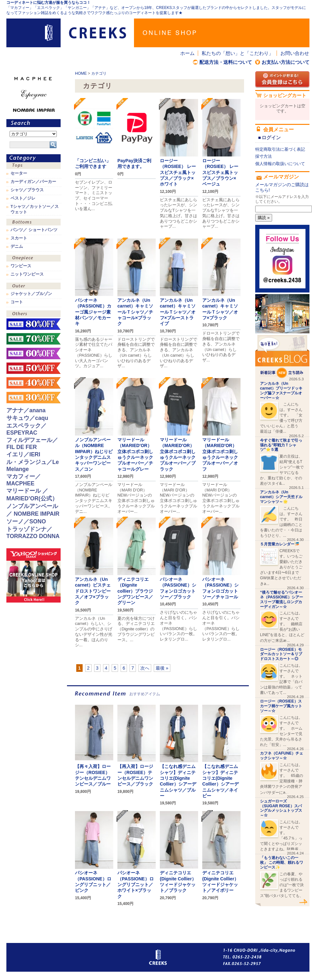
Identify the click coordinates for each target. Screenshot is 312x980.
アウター (33, 287)
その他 (33, 314)
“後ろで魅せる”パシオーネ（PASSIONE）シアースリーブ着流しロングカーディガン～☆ (282, 599)
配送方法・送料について (226, 62)
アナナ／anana (26, 410)
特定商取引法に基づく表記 (280, 149)
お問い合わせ (295, 53)
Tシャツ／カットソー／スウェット (35, 209)
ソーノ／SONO (26, 521)
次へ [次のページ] (145, 668)
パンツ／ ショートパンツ (34, 230)
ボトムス (33, 223)
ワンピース (33, 259)
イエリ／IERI (23, 454)
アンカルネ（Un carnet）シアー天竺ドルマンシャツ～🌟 (281, 497)
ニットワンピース (27, 274)
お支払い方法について (286, 62)
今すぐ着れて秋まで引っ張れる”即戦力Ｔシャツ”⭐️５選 (281, 445)
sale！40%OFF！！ (33, 383)
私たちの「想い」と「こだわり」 (238, 53)
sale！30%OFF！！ (33, 398)
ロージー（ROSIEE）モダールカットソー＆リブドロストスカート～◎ (281, 654)
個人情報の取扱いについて (280, 164)
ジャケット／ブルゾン (31, 294)
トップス (33, 166)
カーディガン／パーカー (33, 182)
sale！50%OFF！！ (33, 368)
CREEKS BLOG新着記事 (282, 357)
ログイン (271, 137)
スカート (19, 238)
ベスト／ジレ (23, 198)
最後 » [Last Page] (162, 668)
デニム (17, 247)
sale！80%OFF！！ (33, 324)
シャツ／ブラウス (27, 190)
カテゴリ (99, 73)
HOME (81, 73)
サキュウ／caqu (27, 418)
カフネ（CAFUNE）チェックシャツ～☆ (282, 756)
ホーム (187, 53)
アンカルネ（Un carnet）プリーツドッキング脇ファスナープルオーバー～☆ (281, 391)
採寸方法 (264, 156)
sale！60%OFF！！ (33, 353)
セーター (19, 173)
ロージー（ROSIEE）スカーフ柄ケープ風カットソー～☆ (281, 706)
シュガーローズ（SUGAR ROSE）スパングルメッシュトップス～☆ (281, 808)
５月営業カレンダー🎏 (280, 544)
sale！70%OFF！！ (33, 339)
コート (17, 302)
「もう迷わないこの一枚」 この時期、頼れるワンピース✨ (282, 862)
